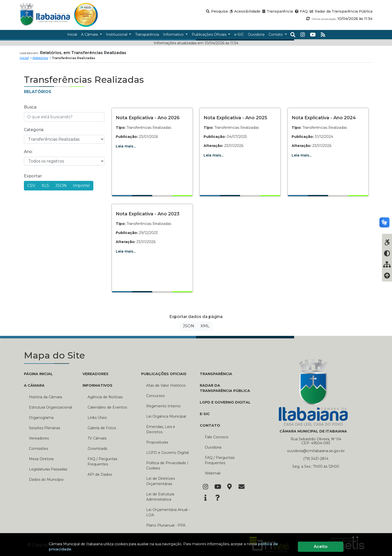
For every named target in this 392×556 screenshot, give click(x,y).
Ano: (28, 152)
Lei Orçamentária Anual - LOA (168, 512)
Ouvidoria (213, 447)
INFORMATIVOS (97, 385)
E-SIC (205, 414)
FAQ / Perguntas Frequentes (102, 462)
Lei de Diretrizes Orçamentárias (161, 481)
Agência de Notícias (105, 397)
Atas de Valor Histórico (166, 385)
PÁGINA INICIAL (38, 374)
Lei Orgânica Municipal (166, 416)
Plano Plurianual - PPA (166, 525)
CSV (31, 186)
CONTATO (210, 425)
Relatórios (40, 58)
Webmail (213, 473)
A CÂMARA (34, 385)
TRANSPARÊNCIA (216, 374)
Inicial (24, 58)
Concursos (155, 396)
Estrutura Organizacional (50, 407)
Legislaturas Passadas (48, 469)
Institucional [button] (117, 34)
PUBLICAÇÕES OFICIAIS (164, 374)
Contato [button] (276, 34)
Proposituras (157, 442)
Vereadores (39, 438)
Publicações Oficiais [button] (210, 34)
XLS (45, 186)
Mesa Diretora (41, 459)
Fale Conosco (217, 437)
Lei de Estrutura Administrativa (160, 497)
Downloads (97, 449)
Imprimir (82, 186)
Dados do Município (46, 480)
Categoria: (34, 130)
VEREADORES (95, 374)
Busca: (30, 107)
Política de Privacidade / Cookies (167, 466)
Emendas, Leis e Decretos (161, 429)
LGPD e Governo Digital (167, 453)
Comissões (38, 449)
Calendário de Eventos (107, 407)
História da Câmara (45, 397)
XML (205, 326)
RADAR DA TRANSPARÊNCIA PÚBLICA (225, 388)
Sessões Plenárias (45, 428)
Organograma (41, 418)
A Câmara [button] (90, 34)
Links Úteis (97, 418)
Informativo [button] (174, 34)
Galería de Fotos (102, 428)
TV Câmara (97, 438)
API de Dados (100, 474)
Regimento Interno (163, 406)
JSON (61, 186)
